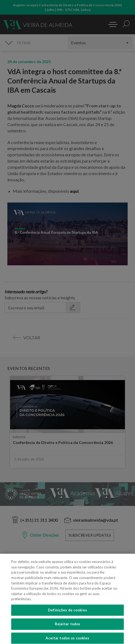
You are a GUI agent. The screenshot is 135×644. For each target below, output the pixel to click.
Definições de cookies (67, 613)
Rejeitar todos (68, 627)
